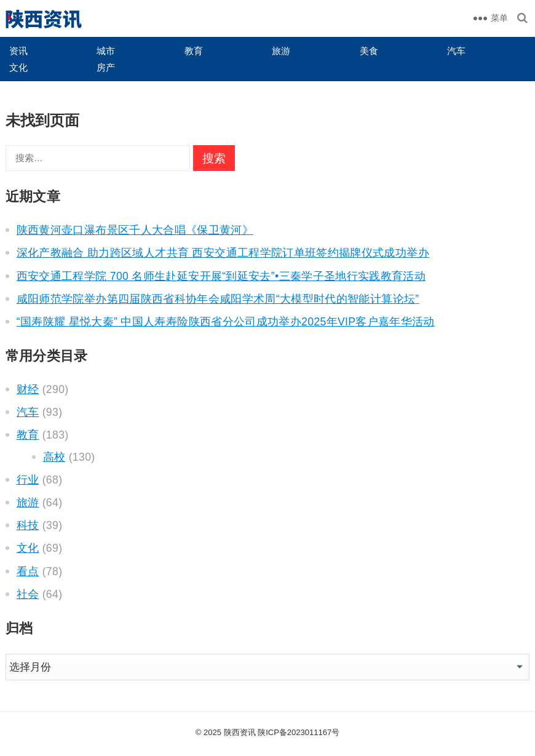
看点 (28, 571)
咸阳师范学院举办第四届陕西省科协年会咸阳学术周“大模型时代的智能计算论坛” (218, 299)
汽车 (456, 51)
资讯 (18, 51)
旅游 (281, 51)
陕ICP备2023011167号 (299, 732)
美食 (369, 51)
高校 (54, 457)
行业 (28, 480)
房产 (106, 67)
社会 (28, 594)
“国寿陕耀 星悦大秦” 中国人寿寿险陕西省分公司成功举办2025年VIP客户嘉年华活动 (226, 322)
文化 (18, 67)
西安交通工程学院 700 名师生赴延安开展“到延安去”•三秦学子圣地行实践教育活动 (221, 276)
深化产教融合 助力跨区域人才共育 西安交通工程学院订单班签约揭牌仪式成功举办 (223, 253)
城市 (106, 51)
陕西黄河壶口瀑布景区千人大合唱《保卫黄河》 (135, 230)
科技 (28, 525)
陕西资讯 (240, 732)
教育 (194, 51)
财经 (28, 389)
